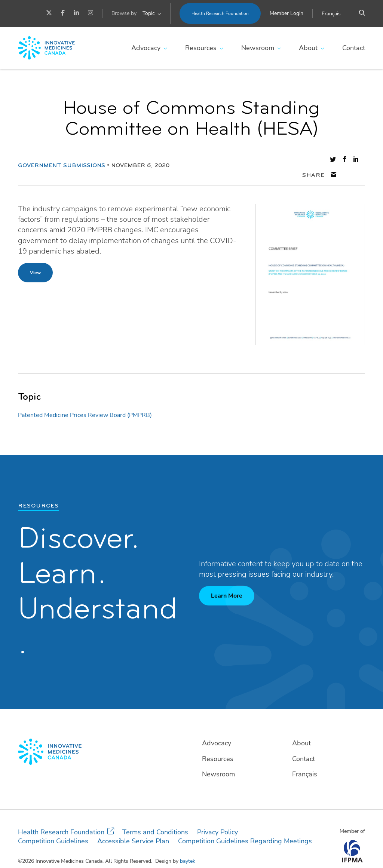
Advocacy (146, 48)
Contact (354, 48)
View (35, 257)
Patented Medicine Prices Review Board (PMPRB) (85, 400)
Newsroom (258, 48)
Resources (201, 48)
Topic (148, 13)
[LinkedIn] (76, 13)
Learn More (227, 581)
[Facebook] (63, 13)
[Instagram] (91, 13)
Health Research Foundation (220, 13)
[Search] (362, 13)
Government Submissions (62, 158)
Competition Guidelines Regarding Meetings (245, 826)
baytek (188, 846)
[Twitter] (49, 13)
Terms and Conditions (155, 817)
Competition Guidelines (53, 826)
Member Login (287, 13)
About (308, 48)
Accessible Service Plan (133, 826)
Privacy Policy (217, 817)
